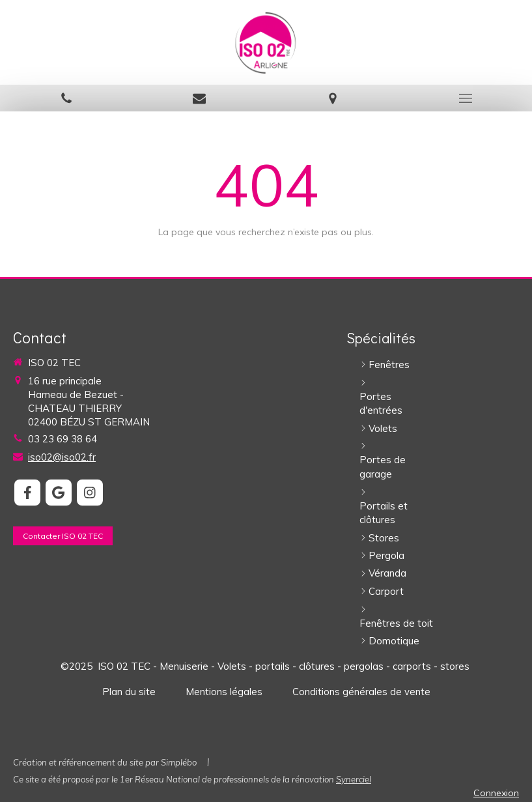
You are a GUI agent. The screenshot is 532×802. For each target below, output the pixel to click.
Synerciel (354, 779)
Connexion (496, 793)
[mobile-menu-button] (466, 98)
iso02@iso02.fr (62, 457)
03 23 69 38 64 (63, 439)
